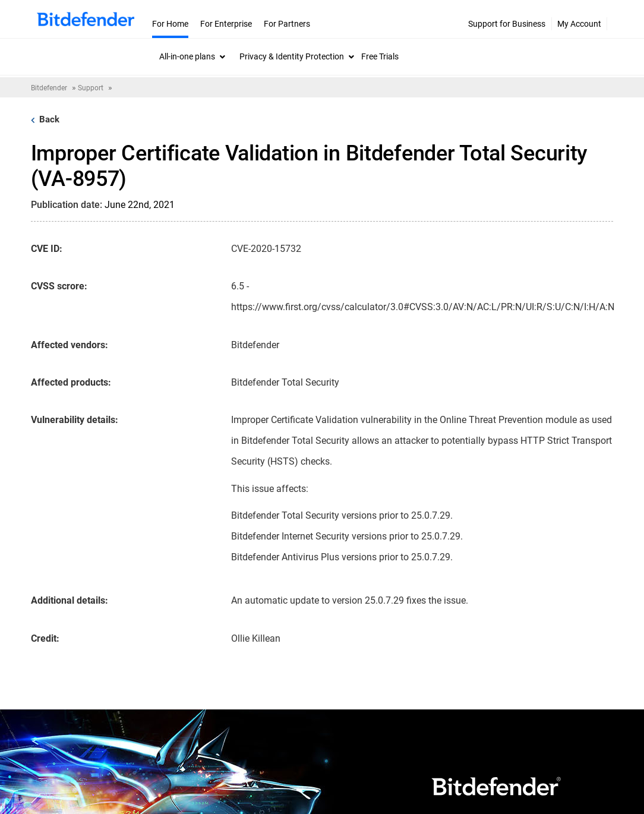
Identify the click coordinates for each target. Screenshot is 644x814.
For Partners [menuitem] (287, 24)
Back (45, 119)
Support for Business (507, 24)
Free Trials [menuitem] (380, 56)
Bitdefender (49, 88)
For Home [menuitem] (170, 24)
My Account (579, 24)
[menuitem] (192, 57)
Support (91, 88)
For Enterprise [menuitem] (226, 24)
